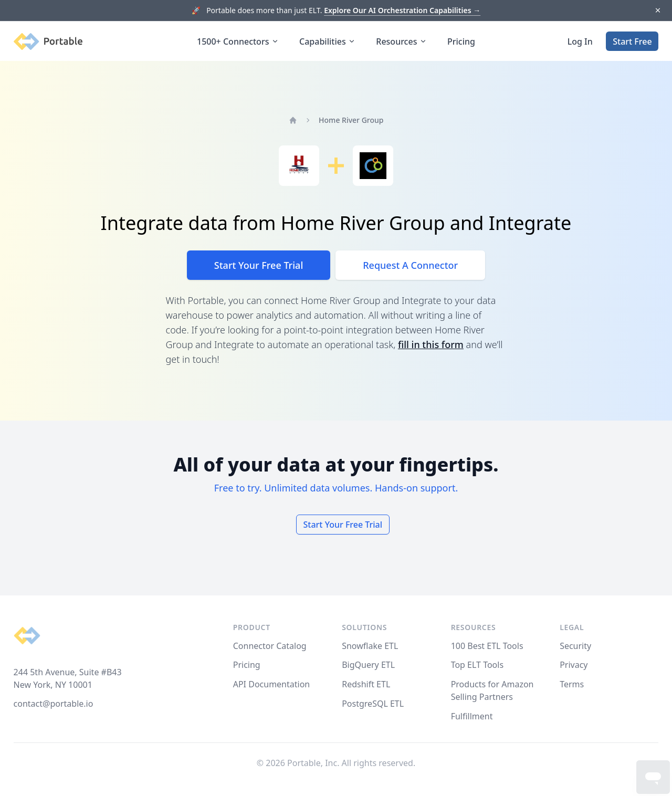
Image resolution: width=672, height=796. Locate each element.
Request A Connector (410, 265)
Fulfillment (472, 716)
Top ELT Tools (477, 665)
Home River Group (351, 120)
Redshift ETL (366, 684)
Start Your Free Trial (259, 265)
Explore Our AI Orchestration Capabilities (402, 10)
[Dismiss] (658, 11)
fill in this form (431, 344)
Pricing (461, 41)
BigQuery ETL (368, 665)
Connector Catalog (270, 646)
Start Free (632, 41)
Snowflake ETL (370, 646)
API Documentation (272, 684)
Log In (580, 41)
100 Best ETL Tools (487, 646)
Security (575, 646)
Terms (572, 684)
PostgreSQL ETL (373, 704)
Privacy (574, 665)
